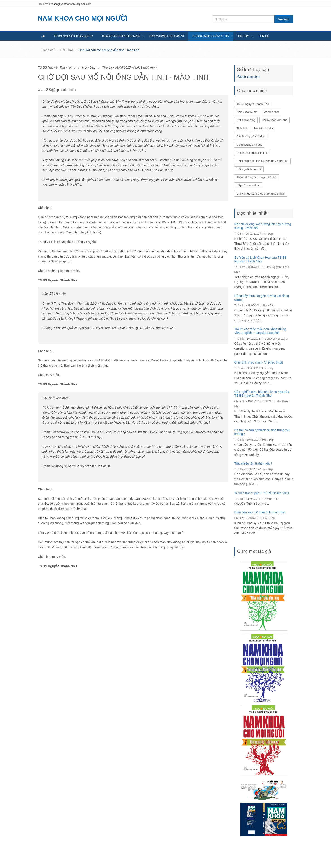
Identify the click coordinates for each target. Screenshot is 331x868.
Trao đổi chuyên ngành (121, 36)
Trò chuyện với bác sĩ (166, 36)
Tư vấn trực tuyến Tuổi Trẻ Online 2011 (262, 493)
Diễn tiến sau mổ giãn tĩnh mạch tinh (260, 512)
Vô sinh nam (272, 112)
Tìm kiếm (284, 19)
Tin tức (243, 36)
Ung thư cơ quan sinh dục (252, 153)
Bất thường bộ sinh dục (251, 136)
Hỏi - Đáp (67, 50)
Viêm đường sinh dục (249, 145)
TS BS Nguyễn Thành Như (73, 36)
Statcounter (249, 77)
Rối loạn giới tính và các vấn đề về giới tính (262, 161)
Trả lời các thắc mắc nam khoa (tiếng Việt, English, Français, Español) (260, 331)
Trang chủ (48, 50)
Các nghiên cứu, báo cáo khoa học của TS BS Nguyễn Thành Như (262, 394)
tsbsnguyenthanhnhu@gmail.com (71, 4)
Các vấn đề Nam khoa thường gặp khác (261, 194)
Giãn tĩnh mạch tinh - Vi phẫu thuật (259, 362)
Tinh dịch (242, 128)
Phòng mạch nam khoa (211, 36)
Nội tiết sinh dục (264, 128)
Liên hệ (263, 36)
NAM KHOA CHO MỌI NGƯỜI (83, 18)
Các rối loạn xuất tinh (275, 120)
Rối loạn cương (246, 120)
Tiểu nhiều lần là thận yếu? (253, 463)
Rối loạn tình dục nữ (249, 169)
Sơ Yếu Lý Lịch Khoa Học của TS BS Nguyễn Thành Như (261, 259)
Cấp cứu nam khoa (248, 185)
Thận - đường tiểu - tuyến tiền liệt (257, 177)
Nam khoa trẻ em (247, 112)
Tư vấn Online (271, 499)
